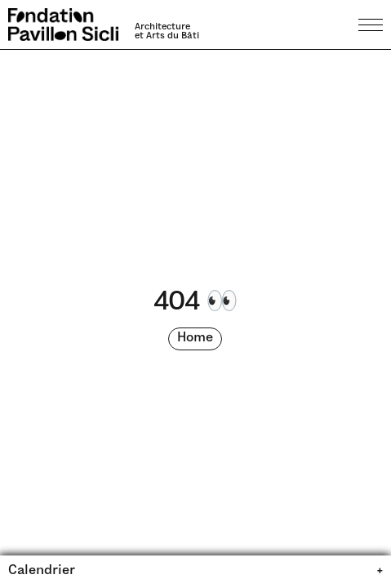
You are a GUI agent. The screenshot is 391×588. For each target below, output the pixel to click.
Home (195, 338)
